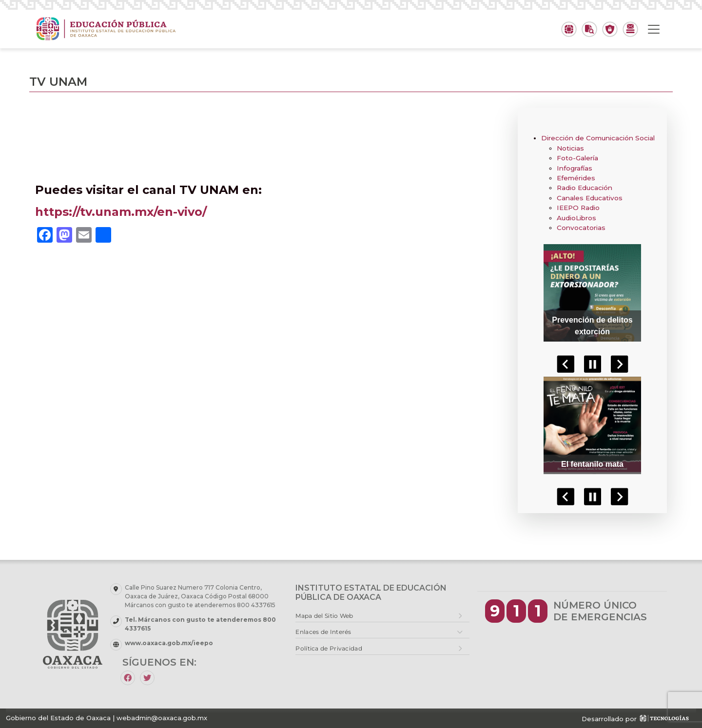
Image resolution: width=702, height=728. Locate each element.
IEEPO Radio (578, 208)
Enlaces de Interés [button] (323, 632)
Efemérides (576, 178)
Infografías (575, 168)
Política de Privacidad (329, 648)
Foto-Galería (577, 158)
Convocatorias (581, 228)
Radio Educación (585, 188)
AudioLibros (576, 218)
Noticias (570, 148)
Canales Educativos (590, 198)
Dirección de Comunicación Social (598, 138)
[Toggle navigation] (654, 29)
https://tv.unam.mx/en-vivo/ (121, 212)
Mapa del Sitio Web (324, 616)
